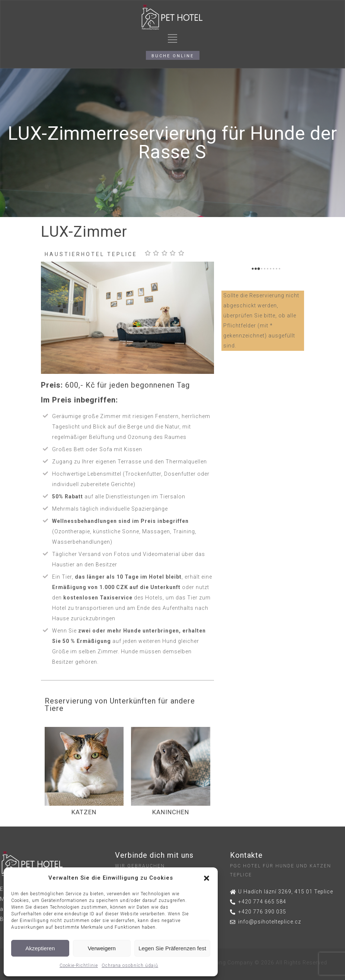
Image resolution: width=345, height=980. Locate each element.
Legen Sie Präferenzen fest (172, 948)
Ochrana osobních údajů (130, 966)
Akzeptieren (40, 948)
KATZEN (84, 812)
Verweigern (102, 948)
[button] (207, 878)
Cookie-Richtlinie (79, 966)
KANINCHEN (171, 812)
